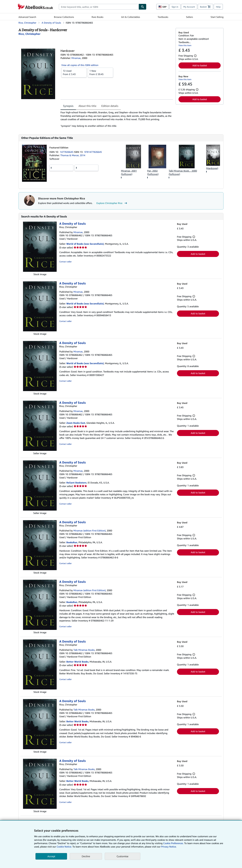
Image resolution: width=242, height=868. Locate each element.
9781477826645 (93, 152)
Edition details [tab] (110, 106)
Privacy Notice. (169, 847)
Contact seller (65, 262)
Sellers (189, 17)
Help (218, 7)
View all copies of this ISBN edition (80, 65)
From (74, 72)
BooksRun (72, 542)
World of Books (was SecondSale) (85, 244)
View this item (185, 45)
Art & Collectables (131, 17)
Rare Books (97, 17)
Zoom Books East (76, 423)
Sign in (175, 7)
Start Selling (217, 17)
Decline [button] (86, 856)
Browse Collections (64, 17)
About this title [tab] (87, 106)
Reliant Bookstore (76, 483)
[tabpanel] (117, 119)
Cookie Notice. (64, 847)
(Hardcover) (212, 168)
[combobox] (99, 7)
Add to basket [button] (200, 65)
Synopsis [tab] (68, 106)
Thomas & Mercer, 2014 (73, 155)
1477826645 (67, 152)
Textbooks (163, 17)
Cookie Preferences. (173, 843)
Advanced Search (27, 17)
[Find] (143, 7)
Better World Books (77, 662)
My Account (189, 7)
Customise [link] (123, 856)
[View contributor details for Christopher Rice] (29, 34)
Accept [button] (51, 856)
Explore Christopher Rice (112, 203)
